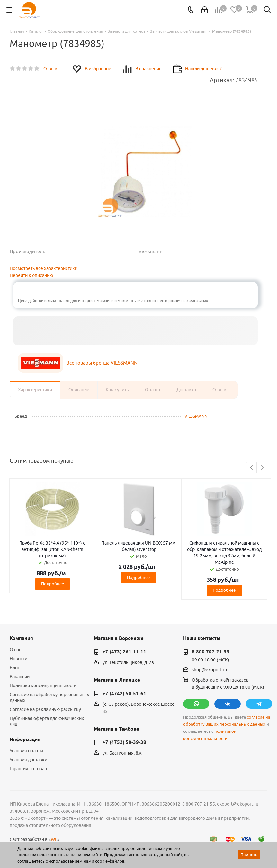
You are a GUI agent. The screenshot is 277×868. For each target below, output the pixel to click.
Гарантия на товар (28, 769)
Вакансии (20, 677)
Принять (249, 855)
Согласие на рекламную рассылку (45, 709)
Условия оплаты (27, 751)
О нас (15, 650)
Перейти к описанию (31, 275)
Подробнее (53, 584)
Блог (15, 668)
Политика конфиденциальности (43, 686)
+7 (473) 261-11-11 (124, 652)
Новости (18, 659)
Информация (25, 740)
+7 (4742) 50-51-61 (124, 694)
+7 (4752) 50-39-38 (124, 742)
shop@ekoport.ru (209, 670)
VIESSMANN (196, 416)
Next (262, 468)
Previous (252, 468)
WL (54, 839)
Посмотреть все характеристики (44, 268)
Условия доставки (28, 760)
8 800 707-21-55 (211, 652)
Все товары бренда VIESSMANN (102, 363)
